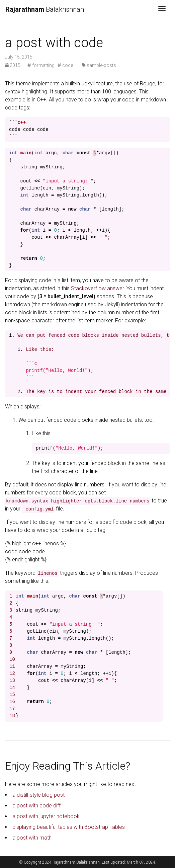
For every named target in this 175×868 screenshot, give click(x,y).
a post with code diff (36, 806)
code (65, 65)
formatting (41, 65)
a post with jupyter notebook (46, 816)
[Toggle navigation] (162, 9)
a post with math (32, 838)
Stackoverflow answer (97, 288)
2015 (13, 65)
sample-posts (99, 65)
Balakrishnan (45, 9)
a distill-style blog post (38, 795)
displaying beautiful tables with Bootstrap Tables (69, 827)
